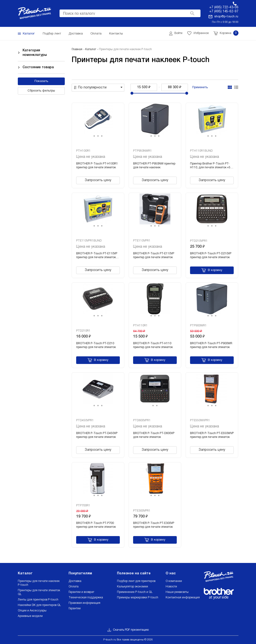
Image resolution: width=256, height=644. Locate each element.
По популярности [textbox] (92, 88)
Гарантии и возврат (81, 592)
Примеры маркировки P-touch (138, 598)
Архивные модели (30, 616)
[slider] (132, 93)
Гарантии (75, 608)
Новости (171, 587)
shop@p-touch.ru (226, 17)
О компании (174, 581)
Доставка (75, 581)
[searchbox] (130, 13)
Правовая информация (84, 603)
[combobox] (130, 13)
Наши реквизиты (177, 592)
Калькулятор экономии (133, 587)
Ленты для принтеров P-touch (38, 600)
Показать (41, 81)
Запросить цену (98, 180)
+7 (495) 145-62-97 (224, 12)
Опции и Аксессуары (32, 611)
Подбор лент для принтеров (136, 581)
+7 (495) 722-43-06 (224, 7)
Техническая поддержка (86, 598)
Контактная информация (183, 598)
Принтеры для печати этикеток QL (39, 592)
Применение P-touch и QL (135, 592)
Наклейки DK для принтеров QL (39, 605)
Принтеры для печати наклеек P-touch (39, 583)
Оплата (74, 587)
